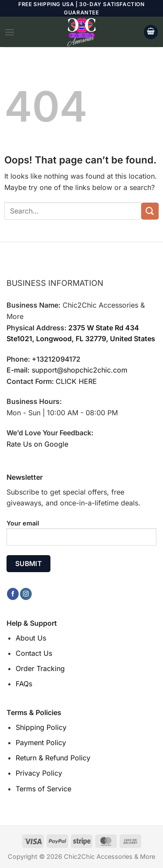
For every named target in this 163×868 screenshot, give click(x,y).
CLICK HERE (76, 381)
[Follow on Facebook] (13, 594)
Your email (81, 536)
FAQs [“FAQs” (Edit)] (24, 684)
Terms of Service (43, 789)
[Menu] (10, 32)
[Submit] (150, 211)
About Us (31, 638)
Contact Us (34, 653)
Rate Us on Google (37, 444)
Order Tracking (40, 668)
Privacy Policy (39, 773)
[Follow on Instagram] (26, 594)
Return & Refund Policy (53, 758)
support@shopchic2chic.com (80, 370)
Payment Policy (41, 743)
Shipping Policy (41, 727)
